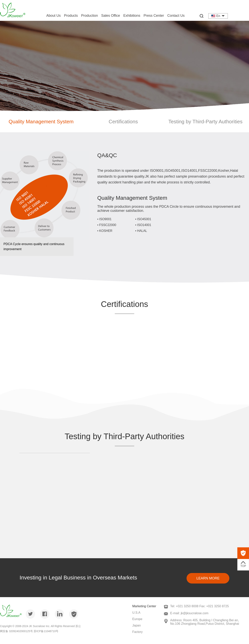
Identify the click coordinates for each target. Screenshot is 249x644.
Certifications (123, 122)
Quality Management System (41, 122)
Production (89, 16)
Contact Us (176, 16)
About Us (53, 16)
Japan (137, 625)
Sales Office (111, 16)
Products (71, 16)
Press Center (154, 16)
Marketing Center (144, 606)
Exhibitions (132, 16)
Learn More (208, 578)
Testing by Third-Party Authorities (205, 122)
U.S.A (136, 613)
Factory (137, 632)
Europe (137, 619)
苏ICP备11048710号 (46, 631)
